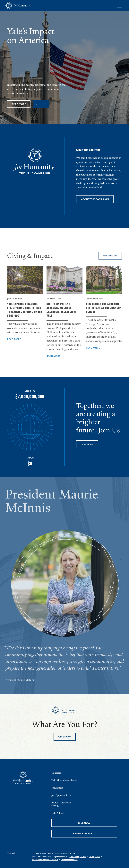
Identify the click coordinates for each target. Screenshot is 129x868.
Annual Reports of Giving (61, 804)
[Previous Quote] (37, 104)
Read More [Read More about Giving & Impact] (110, 261)
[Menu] (119, 6)
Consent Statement (69, 860)
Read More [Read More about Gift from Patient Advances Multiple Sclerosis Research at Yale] (53, 361)
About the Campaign (95, 199)
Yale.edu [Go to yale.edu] (12, 854)
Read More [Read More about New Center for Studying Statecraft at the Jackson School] (93, 353)
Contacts (56, 773)
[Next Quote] (45, 104)
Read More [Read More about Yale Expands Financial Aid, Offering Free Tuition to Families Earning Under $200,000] (14, 344)
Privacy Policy (95, 857)
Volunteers (57, 788)
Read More (19, 104)
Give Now (87, 444)
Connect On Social (84, 833)
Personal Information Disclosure (45, 860)
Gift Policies (58, 813)
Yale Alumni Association (64, 780)
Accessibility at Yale (78, 857)
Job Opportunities (61, 795)
